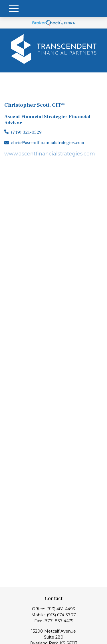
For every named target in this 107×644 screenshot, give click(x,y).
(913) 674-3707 (61, 615)
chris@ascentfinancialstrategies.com (48, 143)
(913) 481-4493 (61, 609)
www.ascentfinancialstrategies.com (50, 154)
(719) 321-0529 (26, 132)
